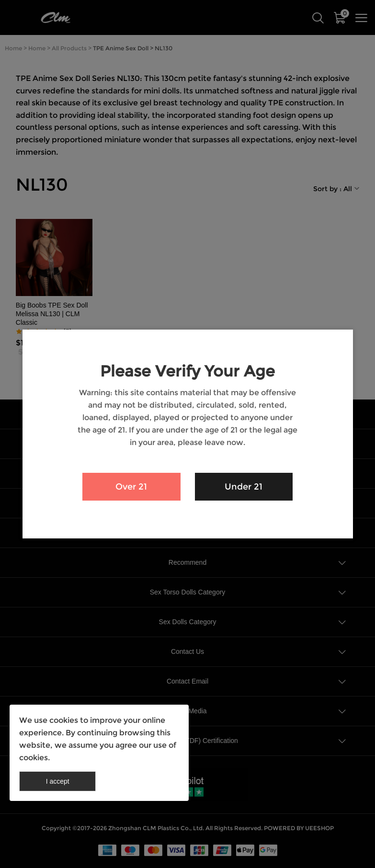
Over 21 (131, 487)
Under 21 (244, 487)
